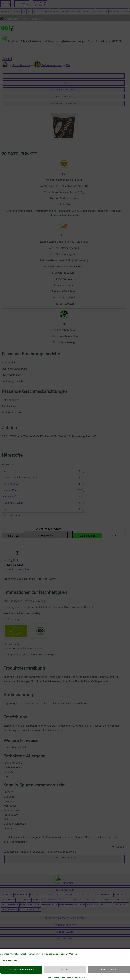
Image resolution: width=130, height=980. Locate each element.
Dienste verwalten (10, 960)
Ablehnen (65, 970)
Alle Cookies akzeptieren (21, 970)
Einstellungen (109, 970)
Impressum (80, 978)
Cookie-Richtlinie (53, 978)
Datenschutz (68, 978)
